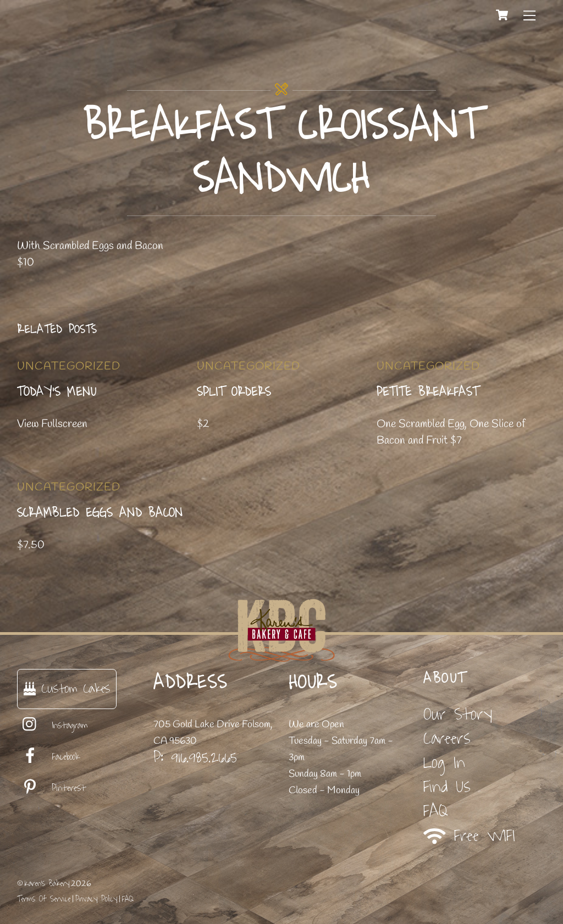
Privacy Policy (96, 899)
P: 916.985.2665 (195, 757)
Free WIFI (469, 836)
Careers (447, 738)
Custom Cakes (67, 688)
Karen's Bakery (47, 884)
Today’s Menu (57, 392)
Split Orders (234, 392)
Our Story (458, 714)
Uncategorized (69, 366)
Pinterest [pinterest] (51, 788)
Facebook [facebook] (48, 757)
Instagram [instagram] (53, 726)
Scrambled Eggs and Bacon (100, 513)
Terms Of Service (44, 899)
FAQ (436, 811)
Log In (444, 763)
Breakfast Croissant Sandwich (281, 153)
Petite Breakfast (428, 392)
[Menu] (529, 15)
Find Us (447, 787)
